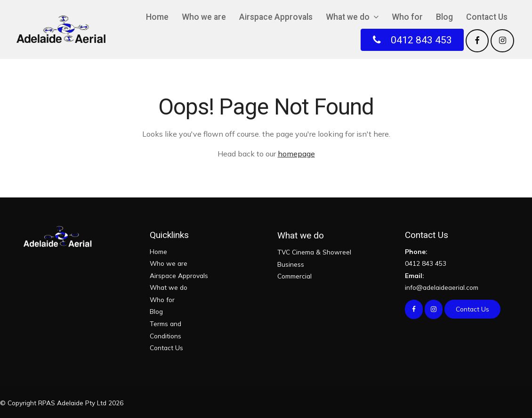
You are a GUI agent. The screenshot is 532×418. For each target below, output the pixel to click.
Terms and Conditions (165, 330)
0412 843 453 (457, 257)
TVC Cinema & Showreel (314, 252)
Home (157, 17)
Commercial (294, 276)
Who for (407, 17)
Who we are (204, 17)
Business (291, 264)
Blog (444, 17)
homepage (296, 154)
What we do (348, 17)
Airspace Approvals (276, 17)
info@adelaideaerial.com (457, 281)
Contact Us (487, 17)
